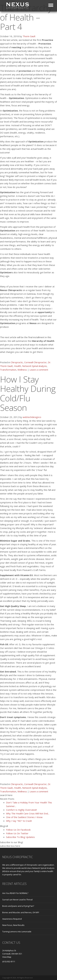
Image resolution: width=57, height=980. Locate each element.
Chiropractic (17, 362)
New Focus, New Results (13, 925)
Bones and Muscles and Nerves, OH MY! (21, 912)
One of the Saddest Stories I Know (24, 817)
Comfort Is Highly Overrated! (21, 810)
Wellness (22, 370)
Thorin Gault (29, 36)
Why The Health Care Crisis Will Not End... (28, 813)
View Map (7, 957)
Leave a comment (39, 370)
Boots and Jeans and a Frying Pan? (18, 906)
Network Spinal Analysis (35, 366)
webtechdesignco (32, 417)
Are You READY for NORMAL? (15, 893)
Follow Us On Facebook (18, 830)
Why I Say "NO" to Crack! (19, 821)
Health (17, 366)
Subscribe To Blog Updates (20, 837)
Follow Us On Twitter (17, 833)
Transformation (8, 370)
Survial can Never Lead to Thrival (17, 900)
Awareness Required (12, 919)
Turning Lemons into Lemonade (17, 932)
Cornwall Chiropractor (35, 362)
